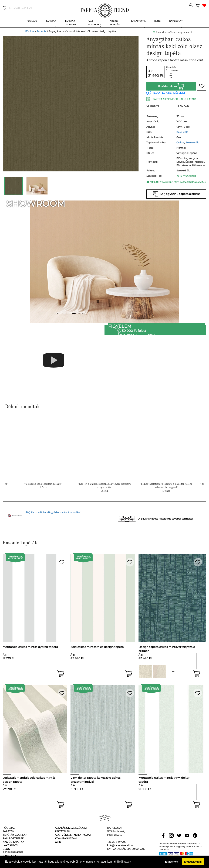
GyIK (58, 842)
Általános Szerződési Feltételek (71, 830)
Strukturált (192, 143)
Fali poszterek (13, 838)
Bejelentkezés (13, 852)
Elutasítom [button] (172, 862)
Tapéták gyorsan (15, 835)
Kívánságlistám (66, 838)
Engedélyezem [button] (193, 862)
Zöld (186, 132)
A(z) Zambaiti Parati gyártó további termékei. (53, 512)
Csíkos (180, 143)
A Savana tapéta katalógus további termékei (166, 519)
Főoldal (30, 31)
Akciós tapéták (13, 842)
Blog (6, 849)
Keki (179, 132)
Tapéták (41, 31)
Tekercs (175, 70)
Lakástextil (11, 845)
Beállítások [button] (122, 862)
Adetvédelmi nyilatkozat (73, 835)
